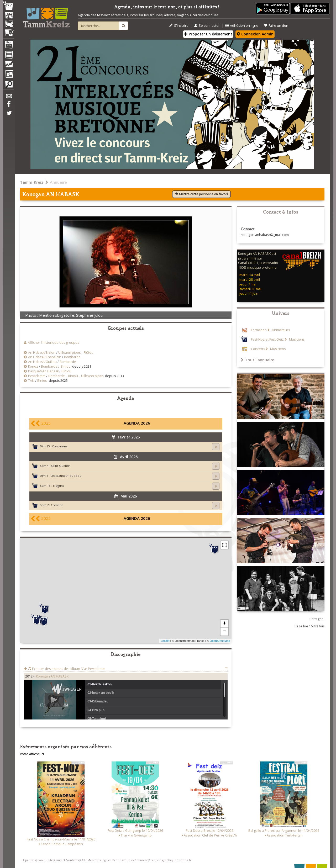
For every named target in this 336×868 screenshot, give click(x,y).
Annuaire (58, 182)
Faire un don (276, 26)
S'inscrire (179, 26)
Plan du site (45, 860)
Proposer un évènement (208, 34)
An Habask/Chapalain (45, 357)
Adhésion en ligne (242, 26)
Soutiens (72, 860)
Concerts (258, 349)
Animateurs (280, 330)
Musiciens (296, 339)
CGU (83, 860)
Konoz (33, 366)
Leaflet (165, 641)
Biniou (66, 366)
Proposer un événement (130, 860)
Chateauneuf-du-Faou (66, 476)
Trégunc (58, 486)
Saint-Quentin (61, 466)
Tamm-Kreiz (32, 182)
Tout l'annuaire (258, 360)
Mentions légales (99, 860)
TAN (31, 381)
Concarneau (61, 446)
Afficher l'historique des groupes (53, 343)
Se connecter (207, 26)
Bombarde (72, 357)
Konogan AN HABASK (52, 676)
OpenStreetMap (220, 641)
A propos (29, 860)
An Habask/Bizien (42, 353)
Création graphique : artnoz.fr (170, 860)
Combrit (57, 505)
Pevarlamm (37, 376)
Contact (60, 860)
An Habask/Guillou (42, 362)
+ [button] (224, 624)
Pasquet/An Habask (43, 371)
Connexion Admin (255, 34)
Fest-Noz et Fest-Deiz (267, 339)
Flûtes (88, 353)
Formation (259, 330)
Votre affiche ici (32, 754)
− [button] (224, 632)
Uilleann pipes (69, 353)
